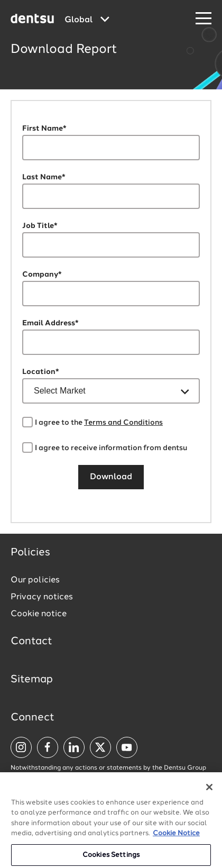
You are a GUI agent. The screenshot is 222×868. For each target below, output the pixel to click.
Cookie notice (39, 614)
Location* (41, 372)
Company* (42, 275)
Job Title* (40, 226)
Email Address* (50, 323)
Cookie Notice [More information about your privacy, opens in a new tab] (176, 840)
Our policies (35, 580)
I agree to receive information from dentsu (111, 448)
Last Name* (44, 177)
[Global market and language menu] (87, 20)
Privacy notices (42, 597)
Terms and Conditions (123, 423)
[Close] (209, 793)
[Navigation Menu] (203, 19)
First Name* (44, 129)
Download (111, 477)
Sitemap (32, 680)
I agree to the (99, 423)
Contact (31, 642)
